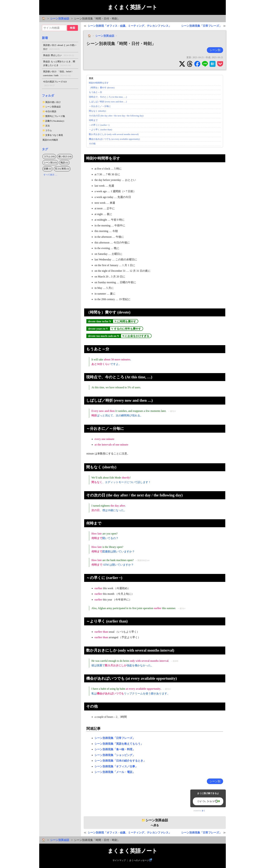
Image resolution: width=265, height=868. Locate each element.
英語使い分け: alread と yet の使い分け (60, 47)
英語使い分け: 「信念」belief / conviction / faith (58, 74)
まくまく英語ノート (132, 7)
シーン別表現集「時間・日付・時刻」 (121, 44)
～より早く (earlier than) (101, 130)
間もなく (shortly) (97, 111)
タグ (45, 149)
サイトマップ (119, 860)
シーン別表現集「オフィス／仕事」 (116, 766)
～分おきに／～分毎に (100, 106)
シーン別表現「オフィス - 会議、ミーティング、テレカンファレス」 (129, 26)
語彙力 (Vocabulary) (55, 121)
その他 (92, 144)
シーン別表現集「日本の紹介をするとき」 (120, 761)
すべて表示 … (50, 175)
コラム (49, 130)
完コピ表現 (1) (62, 169)
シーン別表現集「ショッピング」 (115, 755)
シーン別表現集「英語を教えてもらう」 (119, 744)
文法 (47, 126)
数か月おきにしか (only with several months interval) (114, 134)
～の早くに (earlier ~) (99, 125)
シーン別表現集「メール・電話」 (115, 772)
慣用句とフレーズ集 (55, 116)
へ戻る (155, 823)
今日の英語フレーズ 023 (55, 84)
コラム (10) (49, 156)
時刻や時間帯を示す (99, 83)
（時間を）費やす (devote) (102, 88)
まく (203, 811)
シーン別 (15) (50, 163)
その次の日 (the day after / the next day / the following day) (116, 116)
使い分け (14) (65, 156)
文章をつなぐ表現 (54, 135)
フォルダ (48, 96)
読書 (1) (48, 169)
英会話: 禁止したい (59, 55)
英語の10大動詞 (50, 140)
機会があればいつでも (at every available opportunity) (114, 139)
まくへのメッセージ (139, 860)
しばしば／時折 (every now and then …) (108, 102)
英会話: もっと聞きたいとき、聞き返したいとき (59, 64)
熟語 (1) (64, 163)
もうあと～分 (95, 92)
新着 (45, 38)
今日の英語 (51, 111)
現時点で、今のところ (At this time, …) (108, 97)
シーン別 (215, 50)
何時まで (93, 120)
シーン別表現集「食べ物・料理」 (115, 749)
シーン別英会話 (60, 19)
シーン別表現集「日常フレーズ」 (201, 26)
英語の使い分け (53, 102)
